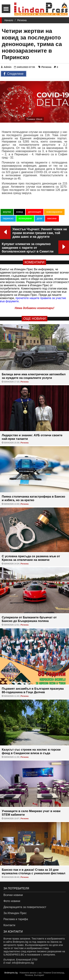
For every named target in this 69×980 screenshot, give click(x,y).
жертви (7, 212)
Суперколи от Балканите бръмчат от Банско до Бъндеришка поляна (29, 619)
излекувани (25, 218)
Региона (22, 20)
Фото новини (12, 901)
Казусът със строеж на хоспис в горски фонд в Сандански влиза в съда (31, 751)
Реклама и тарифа (16, 919)
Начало (9, 20)
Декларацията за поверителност (25, 907)
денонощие (35, 212)
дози (40, 218)
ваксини (52, 218)
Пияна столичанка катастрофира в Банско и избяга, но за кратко (34, 498)
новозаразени (54, 212)
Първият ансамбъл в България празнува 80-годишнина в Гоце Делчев (33, 690)
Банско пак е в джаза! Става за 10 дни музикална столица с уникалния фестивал (34, 872)
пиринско (8, 218)
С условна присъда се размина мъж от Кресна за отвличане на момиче (31, 558)
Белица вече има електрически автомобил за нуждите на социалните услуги (34, 376)
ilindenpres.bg (11, 973)
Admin (6, 67)
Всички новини (13, 895)
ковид (20, 212)
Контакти (9, 925)
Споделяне (14, 74)
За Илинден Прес (15, 913)
